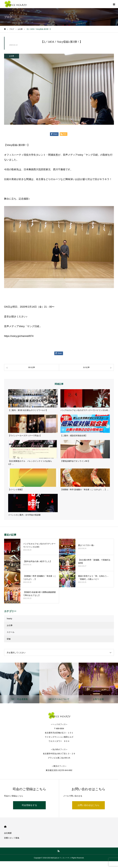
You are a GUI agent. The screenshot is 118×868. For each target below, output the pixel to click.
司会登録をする (29, 805)
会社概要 (8, 833)
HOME (5, 827)
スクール (11, 632)
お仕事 (12, 56)
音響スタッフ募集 (12, 838)
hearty (9, 619)
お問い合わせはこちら (88, 805)
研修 (9, 639)
